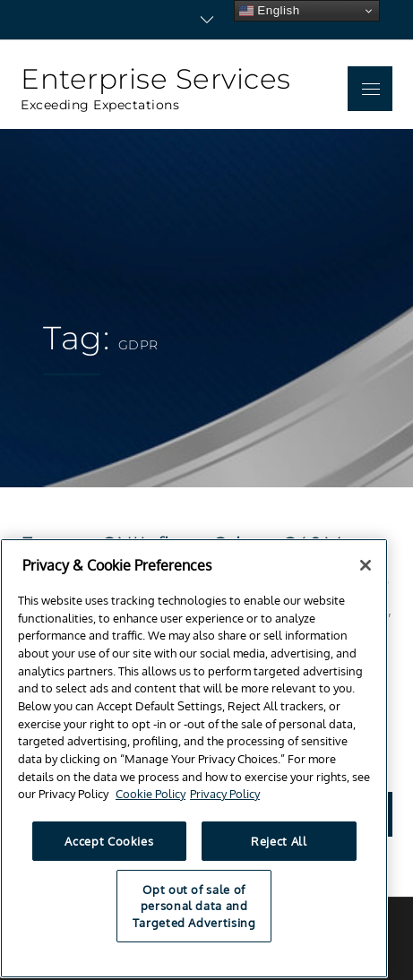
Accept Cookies (109, 851)
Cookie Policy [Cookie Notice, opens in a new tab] (151, 804)
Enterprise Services (156, 79)
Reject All (279, 851)
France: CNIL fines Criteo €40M (181, 544)
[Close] (366, 574)
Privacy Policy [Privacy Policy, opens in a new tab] (225, 804)
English (269, 11)
